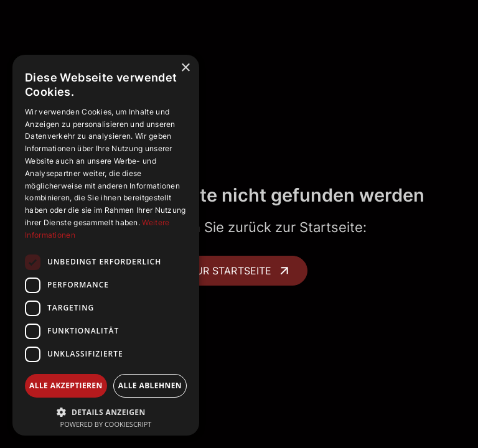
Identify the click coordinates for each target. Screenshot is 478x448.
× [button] (185, 68)
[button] (106, 411)
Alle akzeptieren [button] (66, 385)
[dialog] (106, 245)
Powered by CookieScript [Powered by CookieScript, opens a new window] (106, 424)
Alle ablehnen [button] (150, 385)
